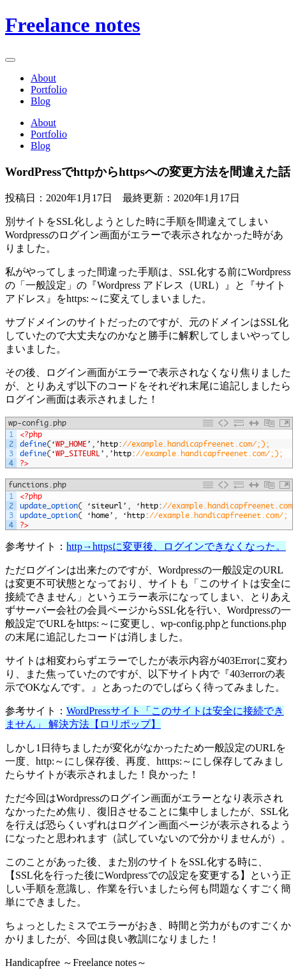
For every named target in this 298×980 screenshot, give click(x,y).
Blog (41, 101)
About (43, 78)
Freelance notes (73, 25)
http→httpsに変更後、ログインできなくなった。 (176, 546)
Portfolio (49, 90)
